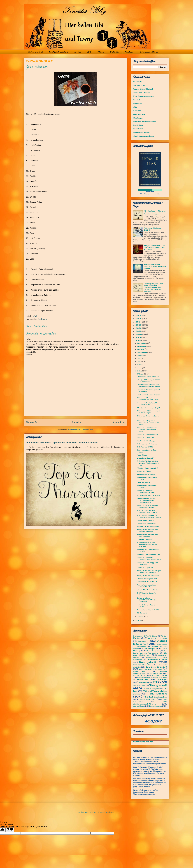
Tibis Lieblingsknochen (155, 697)
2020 (139, 334)
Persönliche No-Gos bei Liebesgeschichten (147, 506)
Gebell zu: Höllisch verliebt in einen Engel (148, 412)
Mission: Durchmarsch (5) (148, 408)
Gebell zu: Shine (144, 471)
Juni (139, 362)
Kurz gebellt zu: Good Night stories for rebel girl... (149, 572)
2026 (139, 316)
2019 (139, 337)
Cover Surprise (153, 651)
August (141, 355)
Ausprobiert (141, 646)
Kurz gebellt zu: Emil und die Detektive (147, 535)
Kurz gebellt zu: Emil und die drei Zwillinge (147, 531)
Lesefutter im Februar (146, 523)
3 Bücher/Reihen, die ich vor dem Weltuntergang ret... (148, 463)
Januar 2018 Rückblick (147, 590)
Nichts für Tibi (140, 675)
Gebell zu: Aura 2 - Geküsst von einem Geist (149, 558)
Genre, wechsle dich (146, 520)
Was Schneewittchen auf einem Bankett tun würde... (149, 386)
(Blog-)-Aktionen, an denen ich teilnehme (149, 381)
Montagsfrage (156, 673)
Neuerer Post (33, 422)
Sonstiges (162, 680)
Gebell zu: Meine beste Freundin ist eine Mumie (148, 399)
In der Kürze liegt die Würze (149, 495)
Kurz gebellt (148, 662)
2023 (139, 325)
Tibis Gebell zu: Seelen (147, 474)
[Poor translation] (10, 830)
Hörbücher (138, 103)
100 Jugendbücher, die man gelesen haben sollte (149, 516)
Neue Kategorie (143, 482)
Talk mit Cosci (139, 686)
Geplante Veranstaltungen (144, 121)
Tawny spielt (158, 685)
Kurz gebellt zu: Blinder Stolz (147, 486)
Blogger (111, 812)
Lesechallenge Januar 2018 (146, 606)
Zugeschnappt (155, 706)
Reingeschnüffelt (144, 678)
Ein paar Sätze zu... (150, 654)
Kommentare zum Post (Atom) (80, 429)
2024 (139, 322)
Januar (140, 617)
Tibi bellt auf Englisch (151, 689)
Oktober (141, 349)
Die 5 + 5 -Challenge (146, 441)
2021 (139, 331)
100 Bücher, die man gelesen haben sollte (147, 511)
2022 (139, 328)
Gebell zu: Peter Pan (146, 438)
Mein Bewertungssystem (144, 96)
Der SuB (77, 52)
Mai (139, 365)
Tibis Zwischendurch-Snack (150, 703)
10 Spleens (142, 613)
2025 (139, 319)
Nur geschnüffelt (159, 675)
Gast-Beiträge (139, 114)
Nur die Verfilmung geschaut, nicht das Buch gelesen (155, 266)
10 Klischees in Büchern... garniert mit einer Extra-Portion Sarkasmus (62, 443)
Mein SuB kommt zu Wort (150, 669)
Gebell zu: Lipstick (145, 567)
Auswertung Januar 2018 (148, 610)
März (140, 371)
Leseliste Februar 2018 (147, 582)
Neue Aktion (142, 455)
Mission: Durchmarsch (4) (148, 554)
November (142, 346)
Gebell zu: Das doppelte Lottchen (147, 564)
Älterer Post (119, 422)
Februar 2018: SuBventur (148, 526)
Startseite (76, 422)
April (140, 368)
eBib (89, 52)
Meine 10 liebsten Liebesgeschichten (146, 491)
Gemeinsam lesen (158, 659)
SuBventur (143, 682)
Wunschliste (139, 706)
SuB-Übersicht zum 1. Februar (146, 594)
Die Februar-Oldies (145, 539)
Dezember (142, 343)
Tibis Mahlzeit (148, 699)
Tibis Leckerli (158, 694)
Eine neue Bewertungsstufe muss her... (149, 391)
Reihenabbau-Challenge (147, 444)
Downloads (138, 129)
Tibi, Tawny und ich (35, 52)
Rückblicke (143, 680)
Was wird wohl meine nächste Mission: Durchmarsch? (146, 500)
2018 (138, 340)
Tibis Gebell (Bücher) (58, 52)
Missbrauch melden (143, 742)
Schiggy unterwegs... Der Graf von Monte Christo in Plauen (154, 247)
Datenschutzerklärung (149, 52)
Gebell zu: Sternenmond (147, 435)
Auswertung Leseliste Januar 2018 (146, 586)
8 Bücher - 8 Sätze (158, 638)
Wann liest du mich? (146, 458)
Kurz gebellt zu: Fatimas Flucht (147, 478)
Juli (139, 359)
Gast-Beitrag (151, 657)
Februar (141, 374)
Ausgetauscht (162, 644)
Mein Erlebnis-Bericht (156, 667)
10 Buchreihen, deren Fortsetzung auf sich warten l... (147, 544)
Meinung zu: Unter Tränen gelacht (148, 550)
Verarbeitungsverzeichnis (144, 136)
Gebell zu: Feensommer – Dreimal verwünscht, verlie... (148, 430)
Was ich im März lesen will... (149, 377)
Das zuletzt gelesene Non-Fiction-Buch (148, 404)
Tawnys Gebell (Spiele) (143, 89)
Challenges (130, 52)
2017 (138, 621)
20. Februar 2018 (145, 447)
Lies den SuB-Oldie (142, 665)
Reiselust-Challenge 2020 (153, 229)
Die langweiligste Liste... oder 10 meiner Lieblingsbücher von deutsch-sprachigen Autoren (154, 287)
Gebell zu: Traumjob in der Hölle (148, 417)
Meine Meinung (141, 671)
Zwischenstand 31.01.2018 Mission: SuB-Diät (147, 600)
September (142, 352)
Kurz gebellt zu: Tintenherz (148, 576)
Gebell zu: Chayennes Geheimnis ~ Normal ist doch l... (148, 423)
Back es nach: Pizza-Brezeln (149, 395)
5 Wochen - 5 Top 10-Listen (145, 636)
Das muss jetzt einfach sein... (147, 451)
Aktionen (100, 52)
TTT (155, 682)
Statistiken (115, 52)
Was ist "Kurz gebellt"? (147, 579)
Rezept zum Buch (160, 678)
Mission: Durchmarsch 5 (148, 468)
